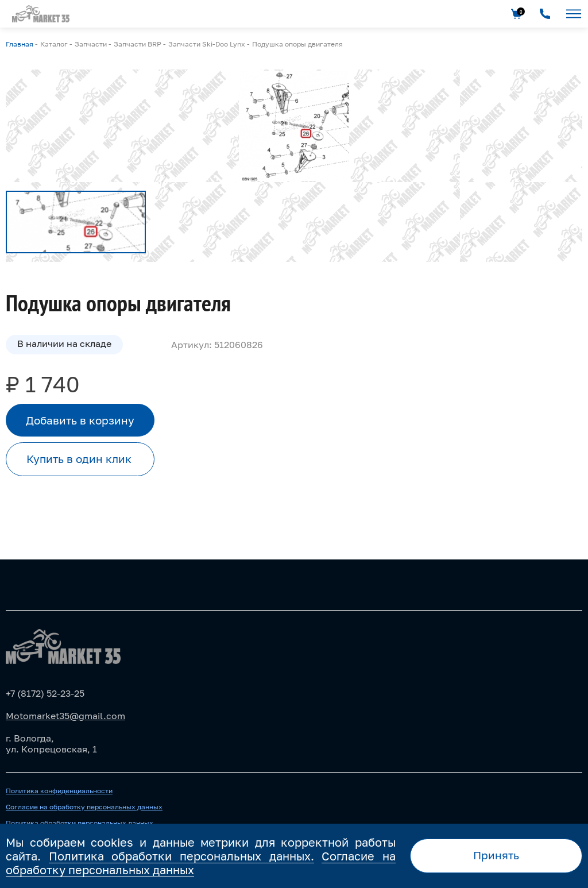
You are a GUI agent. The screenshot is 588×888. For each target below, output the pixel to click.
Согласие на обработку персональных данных (84, 807)
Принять (496, 855)
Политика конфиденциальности (59, 791)
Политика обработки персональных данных (80, 823)
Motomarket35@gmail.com (65, 716)
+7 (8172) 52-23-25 (45, 693)
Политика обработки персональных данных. (181, 856)
